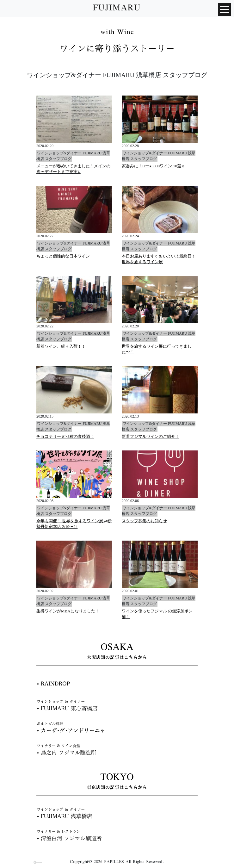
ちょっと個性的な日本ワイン (63, 256)
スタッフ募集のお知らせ (144, 521)
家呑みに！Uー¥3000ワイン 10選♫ (153, 166)
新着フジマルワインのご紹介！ (151, 436)
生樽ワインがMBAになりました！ (68, 611)
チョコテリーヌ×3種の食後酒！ (65, 436)
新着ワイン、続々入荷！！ (61, 346)
